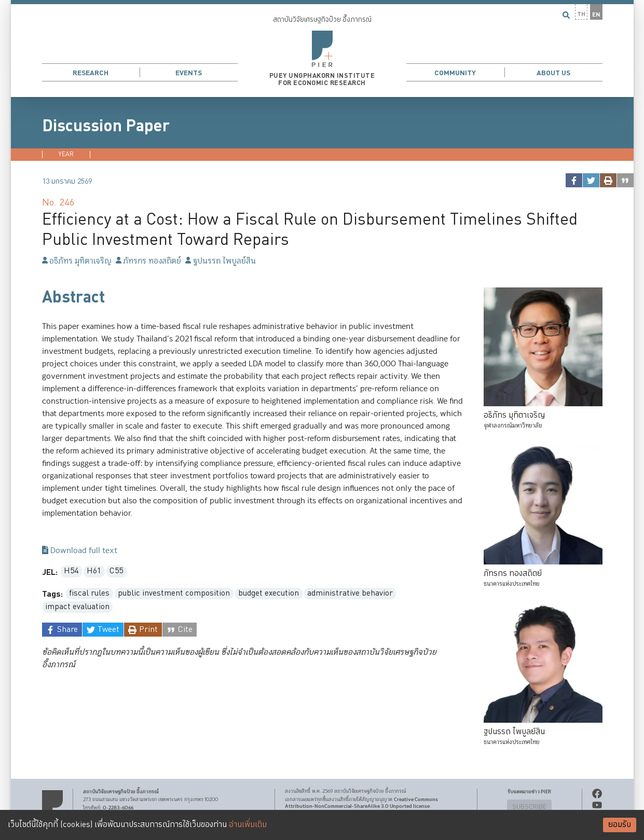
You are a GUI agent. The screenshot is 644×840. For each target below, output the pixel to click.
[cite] (625, 180)
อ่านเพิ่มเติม (248, 825)
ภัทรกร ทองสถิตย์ (148, 261)
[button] (322, 49)
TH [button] (581, 14)
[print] (608, 180)
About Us (553, 73)
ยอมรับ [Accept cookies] (620, 825)
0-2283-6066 (118, 808)
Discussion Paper (106, 126)
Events (189, 73)
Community (455, 73)
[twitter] (591, 180)
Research (91, 73)
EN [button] (596, 15)
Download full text (80, 551)
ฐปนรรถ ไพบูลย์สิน (220, 261)
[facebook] (574, 180)
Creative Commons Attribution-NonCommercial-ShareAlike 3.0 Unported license (361, 803)
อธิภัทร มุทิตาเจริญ (77, 261)
